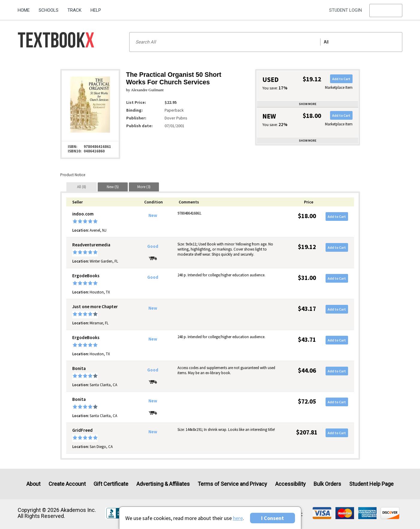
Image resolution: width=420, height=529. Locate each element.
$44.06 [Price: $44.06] (307, 370)
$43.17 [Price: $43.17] (307, 309)
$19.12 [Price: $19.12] (307, 247)
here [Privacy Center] (238, 518)
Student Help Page (371, 484)
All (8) (82, 187)
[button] (386, 11)
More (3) (144, 187)
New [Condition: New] (153, 215)
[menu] (386, 11)
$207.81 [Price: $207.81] (307, 432)
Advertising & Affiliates (163, 484)
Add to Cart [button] (341, 79)
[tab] (82, 187)
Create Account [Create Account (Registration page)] (67, 484)
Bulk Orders (327, 484)
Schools (49, 10)
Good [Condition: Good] (153, 246)
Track (74, 10)
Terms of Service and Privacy (232, 484)
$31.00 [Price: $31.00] (307, 278)
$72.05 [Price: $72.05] (307, 401)
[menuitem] (26, 8)
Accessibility (290, 484)
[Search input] (266, 42)
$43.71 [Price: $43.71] (307, 340)
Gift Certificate (111, 484)
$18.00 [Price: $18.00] (307, 216)
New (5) (113, 187)
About (33, 484)
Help (96, 10)
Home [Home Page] (24, 10)
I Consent (273, 518)
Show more (308, 104)
